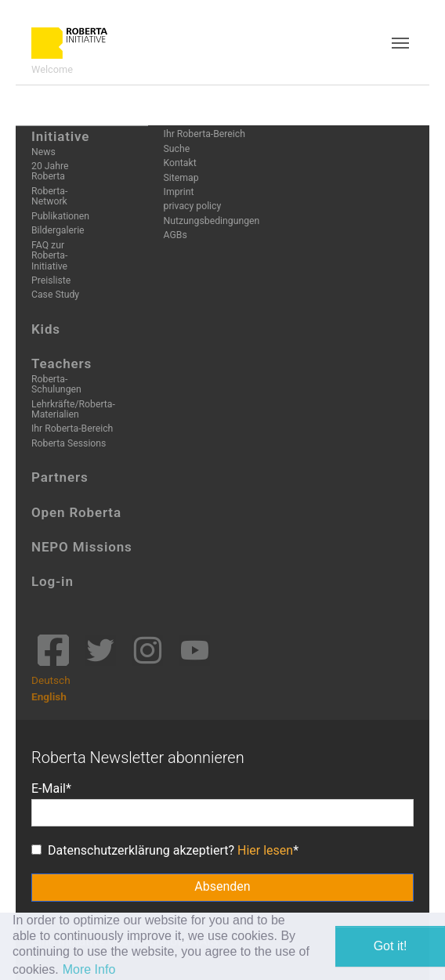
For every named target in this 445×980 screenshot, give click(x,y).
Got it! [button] (391, 946)
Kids (46, 329)
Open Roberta (76, 512)
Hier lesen (265, 850)
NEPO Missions (82, 547)
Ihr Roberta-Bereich (72, 429)
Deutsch (51, 680)
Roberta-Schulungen (56, 384)
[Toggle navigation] (400, 43)
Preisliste (51, 280)
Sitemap (181, 178)
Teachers (62, 363)
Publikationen (60, 216)
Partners (60, 477)
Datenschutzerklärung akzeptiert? (162, 850)
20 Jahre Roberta (50, 171)
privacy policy (193, 206)
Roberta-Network (49, 196)
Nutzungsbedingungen (212, 221)
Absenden (222, 886)
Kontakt (180, 163)
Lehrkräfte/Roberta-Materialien (73, 409)
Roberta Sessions (69, 443)
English (49, 696)
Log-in (52, 581)
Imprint (179, 192)
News (43, 152)
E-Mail (49, 788)
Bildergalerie (58, 230)
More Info (89, 969)
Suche (177, 149)
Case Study (55, 295)
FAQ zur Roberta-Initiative (49, 256)
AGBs (175, 235)
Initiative (60, 136)
